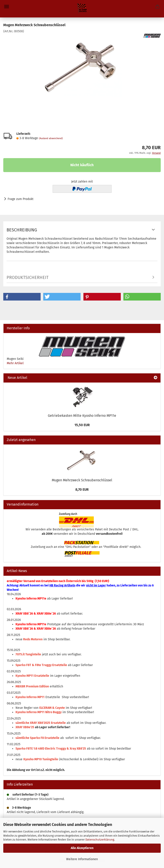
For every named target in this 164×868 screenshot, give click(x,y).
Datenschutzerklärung (100, 840)
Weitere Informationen (82, 859)
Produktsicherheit (28, 277)
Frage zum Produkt (21, 199)
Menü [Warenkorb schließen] (7, 7)
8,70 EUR (82, 490)
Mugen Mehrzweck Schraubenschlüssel (82, 480)
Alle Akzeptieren (82, 848)
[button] (22, 297)
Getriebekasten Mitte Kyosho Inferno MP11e (82, 416)
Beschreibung (22, 230)
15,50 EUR (82, 425)
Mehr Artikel (15, 363)
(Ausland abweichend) (51, 138)
